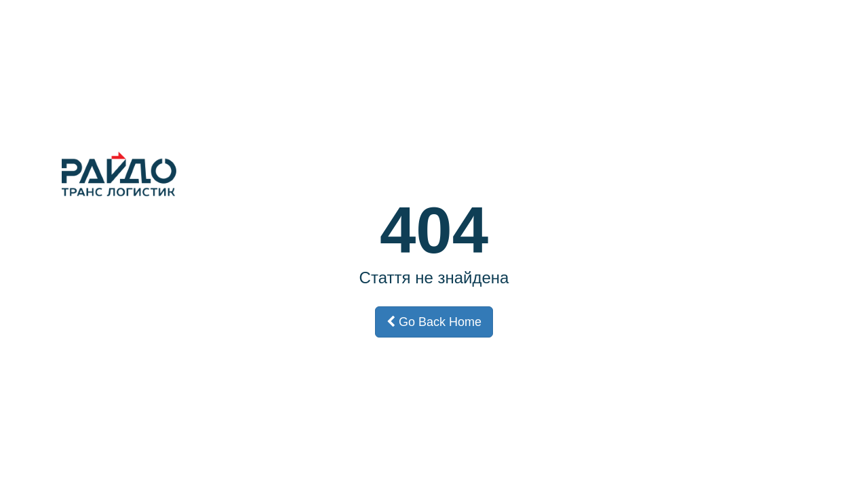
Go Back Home (434, 322)
